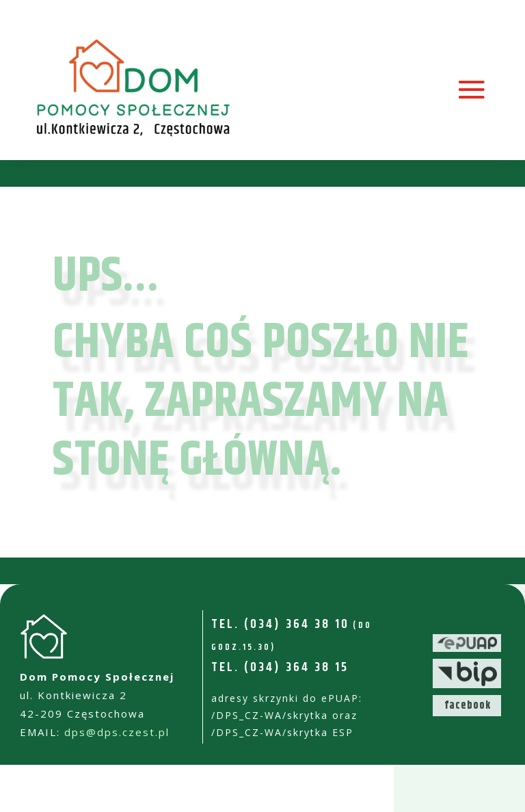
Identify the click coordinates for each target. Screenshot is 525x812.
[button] (496, 793)
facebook (468, 706)
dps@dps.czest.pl (117, 732)
